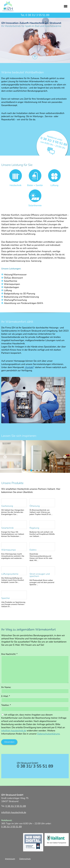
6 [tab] (43, 471)
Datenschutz (25, 859)
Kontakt (29, 367)
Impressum (10, 859)
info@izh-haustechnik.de (14, 731)
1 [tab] (24, 471)
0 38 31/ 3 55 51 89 (37, 15)
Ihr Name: (6, 687)
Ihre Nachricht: (9, 654)
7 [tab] (46, 471)
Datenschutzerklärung (49, 734)
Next (65, 457)
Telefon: (6, 705)
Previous (5, 457)
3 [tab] (31, 471)
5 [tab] (39, 471)
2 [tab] (28, 471)
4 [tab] (35, 471)
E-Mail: (6, 696)
